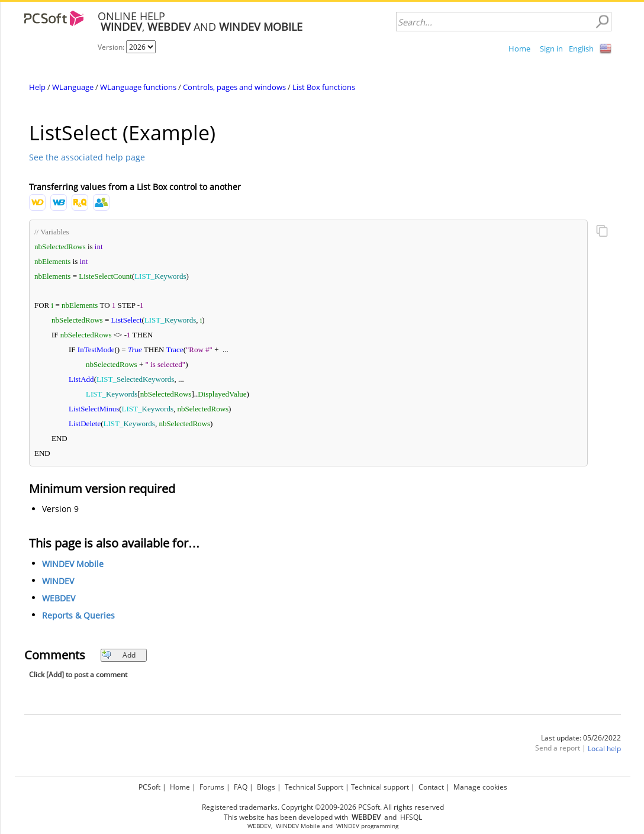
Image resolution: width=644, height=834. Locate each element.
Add (119, 655)
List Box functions (324, 87)
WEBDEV (59, 598)
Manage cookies (480, 787)
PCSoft (149, 787)
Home (519, 49)
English (581, 49)
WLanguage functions (138, 87)
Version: (112, 47)
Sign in (551, 49)
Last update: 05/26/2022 (581, 738)
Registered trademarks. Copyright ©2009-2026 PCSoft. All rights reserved (323, 807)
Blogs (266, 787)
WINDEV (58, 581)
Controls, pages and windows (234, 87)
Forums (212, 787)
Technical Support (314, 787)
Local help (604, 748)
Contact (431, 787)
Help (37, 87)
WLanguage (73, 87)
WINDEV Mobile (73, 564)
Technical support (380, 787)
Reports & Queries (78, 615)
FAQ (241, 787)
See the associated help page (87, 157)
